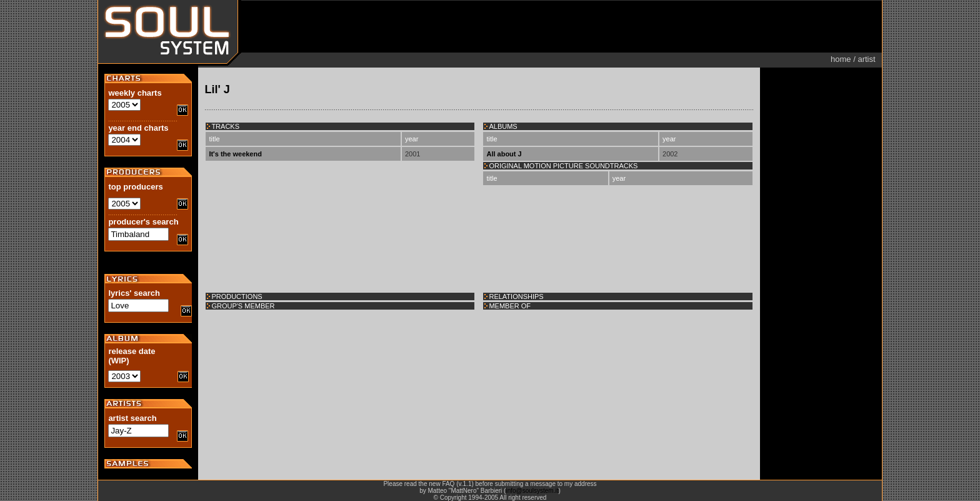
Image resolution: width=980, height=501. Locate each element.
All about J (504, 154)
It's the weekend (235, 154)
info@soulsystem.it (532, 491)
